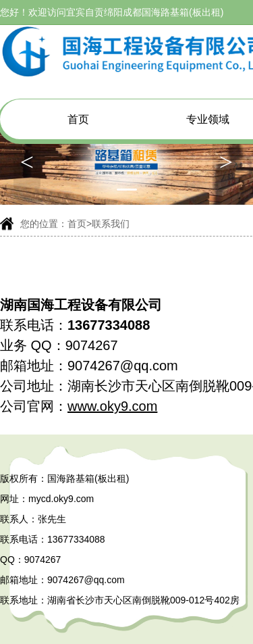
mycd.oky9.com (61, 499)
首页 (78, 119)
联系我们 (111, 224)
